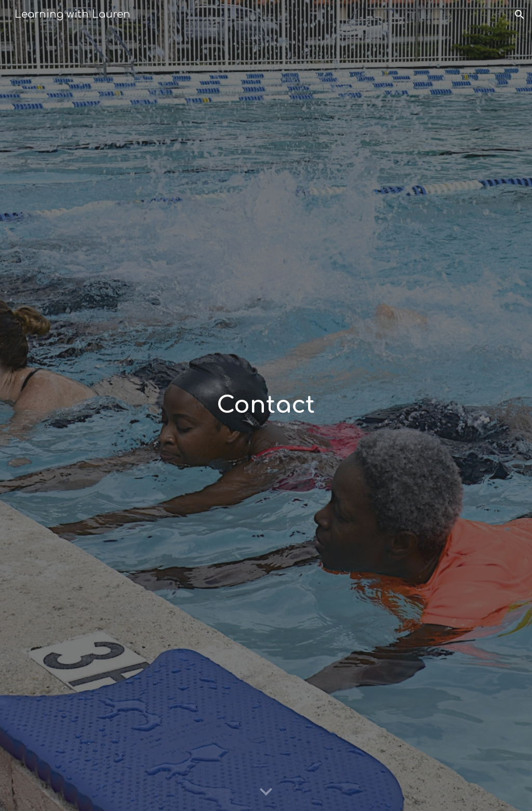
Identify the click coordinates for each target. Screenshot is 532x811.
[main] (266, 406)
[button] (520, 15)
